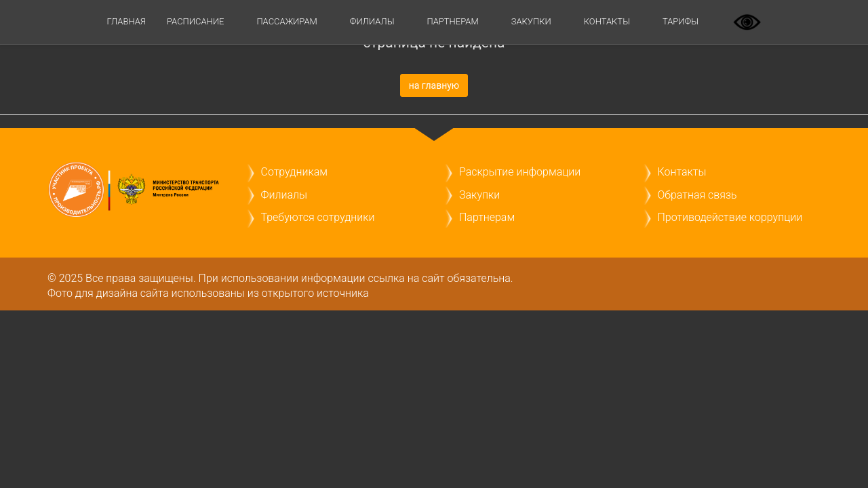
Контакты (607, 21)
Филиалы (372, 21)
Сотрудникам (294, 172)
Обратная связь (697, 195)
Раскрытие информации (520, 172)
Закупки (531, 21)
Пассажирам (287, 21)
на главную (434, 85)
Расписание (195, 21)
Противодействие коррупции (730, 217)
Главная (126, 21)
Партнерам (453, 21)
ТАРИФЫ (680, 21)
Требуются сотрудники (318, 217)
